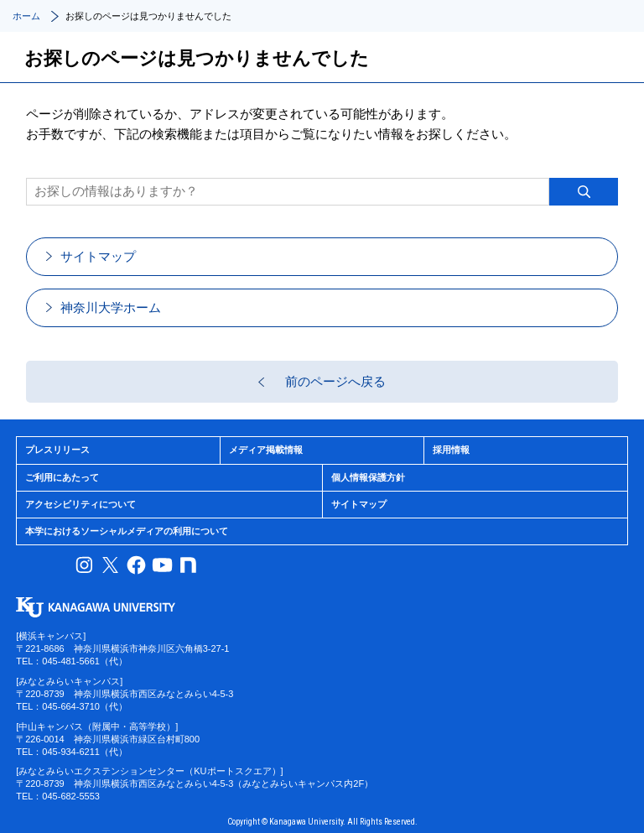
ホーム (26, 16)
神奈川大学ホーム (111, 307)
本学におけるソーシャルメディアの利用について (127, 531)
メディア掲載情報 (266, 450)
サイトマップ (98, 256)
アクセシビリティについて (80, 504)
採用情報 (451, 450)
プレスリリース (57, 450)
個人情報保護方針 (368, 477)
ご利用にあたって (62, 477)
